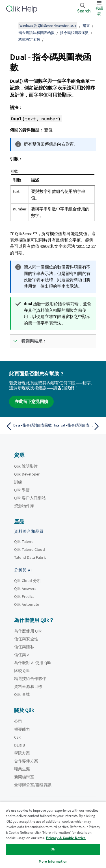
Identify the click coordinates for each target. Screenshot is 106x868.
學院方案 (22, 753)
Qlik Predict (24, 596)
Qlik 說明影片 (26, 466)
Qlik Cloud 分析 (28, 581)
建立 (86, 26)
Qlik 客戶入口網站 (30, 498)
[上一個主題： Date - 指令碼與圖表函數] (28, 426)
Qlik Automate (27, 604)
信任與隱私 (24, 647)
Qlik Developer (27, 474)
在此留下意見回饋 (31, 401)
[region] (53, 835)
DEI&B (20, 745)
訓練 (18, 482)
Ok (53, 849)
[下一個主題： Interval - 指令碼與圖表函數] (78, 426)
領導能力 (22, 729)
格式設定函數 (29, 40)
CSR (17, 737)
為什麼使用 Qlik (28, 631)
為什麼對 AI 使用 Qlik (33, 663)
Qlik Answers (25, 588)
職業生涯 (22, 769)
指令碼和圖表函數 (74, 33)
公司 (18, 721)
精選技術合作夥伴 (30, 679)
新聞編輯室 (24, 777)
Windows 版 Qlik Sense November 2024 (48, 26)
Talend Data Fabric (30, 557)
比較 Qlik (22, 671)
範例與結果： (34, 341)
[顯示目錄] (11, 25)
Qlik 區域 (22, 694)
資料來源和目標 (28, 686)
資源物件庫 (24, 506)
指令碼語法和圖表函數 (36, 33)
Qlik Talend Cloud (30, 549)
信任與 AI (22, 655)
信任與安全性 (26, 639)
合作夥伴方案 (26, 761)
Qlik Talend (24, 541)
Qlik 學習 (22, 490)
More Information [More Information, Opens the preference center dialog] (53, 861)
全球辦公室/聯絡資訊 (33, 785)
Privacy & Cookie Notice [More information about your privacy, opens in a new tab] (66, 838)
